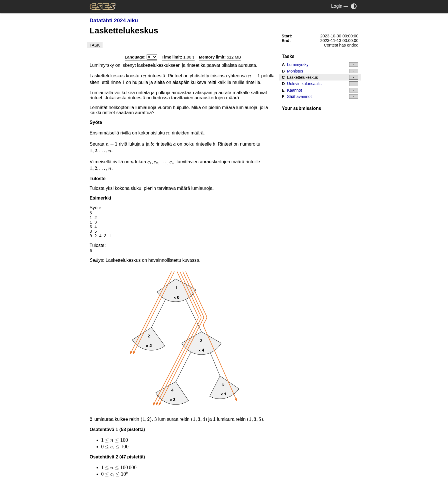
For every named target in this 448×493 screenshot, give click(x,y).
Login (337, 6)
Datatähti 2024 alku (114, 20)
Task (95, 45)
